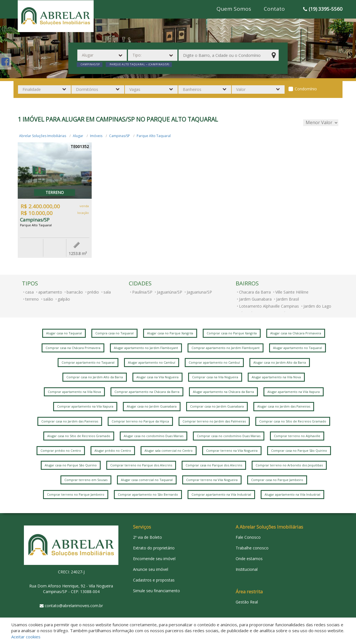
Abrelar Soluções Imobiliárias (43, 136)
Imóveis (96, 136)
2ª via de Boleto (147, 537)
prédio (93, 292)
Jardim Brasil (288, 299)
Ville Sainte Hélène (292, 292)
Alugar (78, 136)
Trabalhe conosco (252, 548)
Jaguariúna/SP (170, 292)
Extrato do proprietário (154, 548)
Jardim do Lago (317, 306)
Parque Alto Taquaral (154, 136)
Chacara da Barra (255, 292)
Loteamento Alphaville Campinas (269, 306)
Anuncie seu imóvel (151, 569)
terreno (32, 299)
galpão (64, 299)
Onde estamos (249, 559)
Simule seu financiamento (156, 591)
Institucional (247, 569)
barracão (75, 292)
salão (48, 299)
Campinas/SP (120, 136)
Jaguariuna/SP (199, 292)
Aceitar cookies (26, 637)
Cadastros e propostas (154, 580)
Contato (274, 9)
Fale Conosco (248, 537)
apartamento (50, 292)
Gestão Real (247, 602)
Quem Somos (234, 9)
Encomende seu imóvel (154, 559)
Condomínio (306, 89)
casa (30, 292)
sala (107, 292)
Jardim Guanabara (255, 299)
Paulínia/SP (142, 292)
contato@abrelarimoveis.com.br (74, 606)
